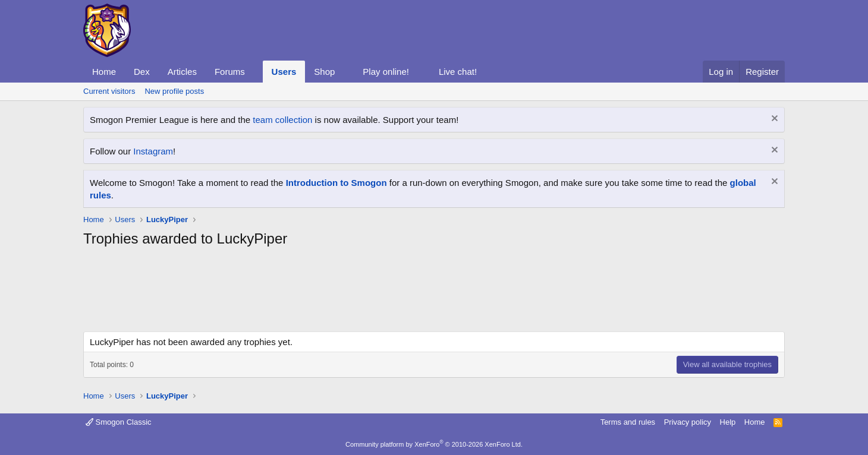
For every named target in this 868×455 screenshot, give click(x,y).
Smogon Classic (119, 422)
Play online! (386, 72)
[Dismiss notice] (773, 120)
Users (284, 72)
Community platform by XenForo (434, 444)
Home (104, 72)
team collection (282, 120)
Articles (182, 72)
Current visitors (109, 91)
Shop (324, 72)
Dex (142, 72)
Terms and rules (628, 422)
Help (728, 422)
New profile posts (174, 91)
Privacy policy (688, 422)
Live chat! (458, 72)
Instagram (153, 151)
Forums (230, 72)
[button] (254, 72)
